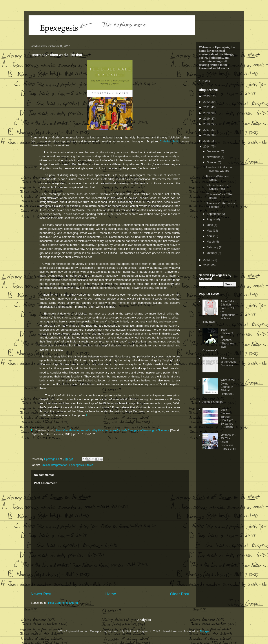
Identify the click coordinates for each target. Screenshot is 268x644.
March (211, 242)
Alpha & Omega (213, 402)
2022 (207, 102)
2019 (207, 119)
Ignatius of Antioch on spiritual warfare (220, 169)
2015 (207, 141)
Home (111, 594)
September (214, 214)
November (214, 157)
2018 (207, 124)
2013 (207, 260)
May (210, 231)
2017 (207, 130)
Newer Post (41, 594)
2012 (207, 265)
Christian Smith (170, 141)
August (211, 219)
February (213, 247)
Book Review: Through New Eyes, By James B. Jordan (227, 418)
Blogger (204, 631)
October (212, 162)
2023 (207, 96)
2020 (207, 113)
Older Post (180, 594)
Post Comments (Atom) (63, 603)
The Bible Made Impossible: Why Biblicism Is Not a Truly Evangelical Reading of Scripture (112, 430)
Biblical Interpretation (54, 465)
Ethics (89, 465)
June (210, 225)
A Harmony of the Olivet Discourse (228, 362)
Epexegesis (76, 465)
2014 (207, 146)
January (212, 253)
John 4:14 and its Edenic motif (217, 187)
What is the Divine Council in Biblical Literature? (228, 387)
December (214, 151)
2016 (207, 135)
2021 (207, 107)
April (210, 236)
